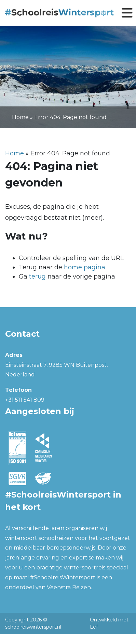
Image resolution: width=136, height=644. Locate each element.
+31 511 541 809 (25, 400)
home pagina (85, 267)
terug (37, 276)
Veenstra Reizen (69, 587)
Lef (94, 627)
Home (20, 117)
